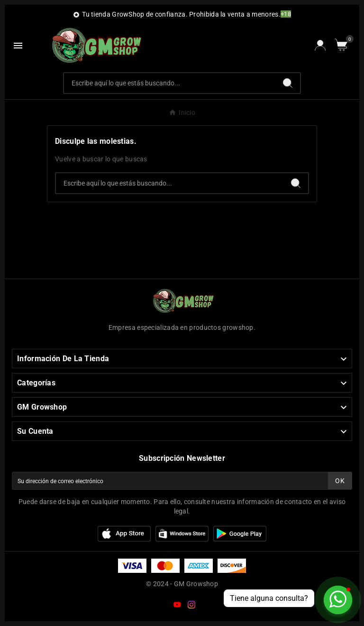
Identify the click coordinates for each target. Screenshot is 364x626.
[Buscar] (170, 83)
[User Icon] (320, 45)
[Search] (288, 83)
